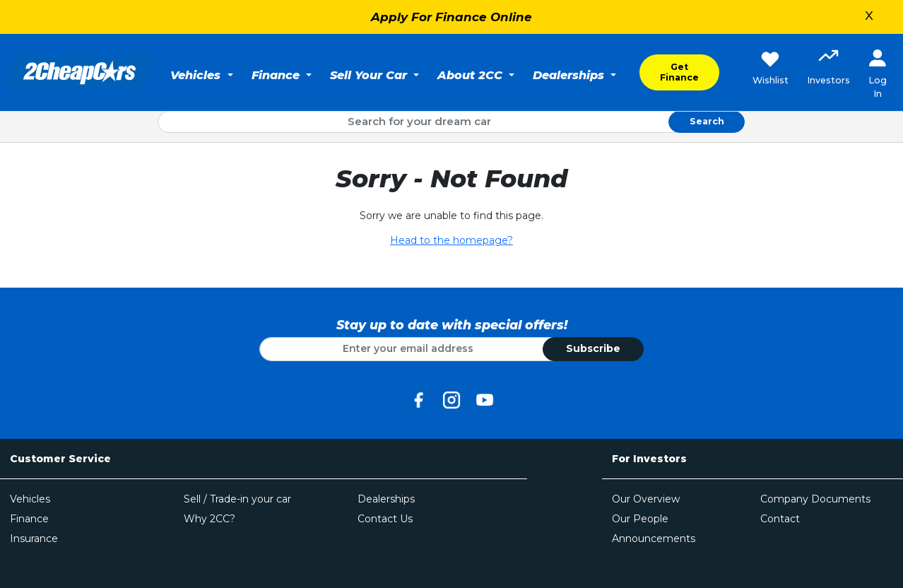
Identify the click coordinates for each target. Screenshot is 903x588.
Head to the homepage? (451, 240)
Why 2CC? (209, 519)
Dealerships (386, 499)
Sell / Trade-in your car (237, 499)
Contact (780, 519)
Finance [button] (277, 75)
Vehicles (30, 499)
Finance (29, 519)
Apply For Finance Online (451, 17)
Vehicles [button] (197, 75)
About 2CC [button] (472, 75)
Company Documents (815, 499)
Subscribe (593, 348)
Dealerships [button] (570, 75)
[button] (828, 69)
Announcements (654, 539)
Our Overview (646, 499)
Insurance (34, 539)
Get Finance (679, 72)
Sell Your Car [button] (370, 75)
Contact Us (385, 519)
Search (707, 121)
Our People (640, 519)
